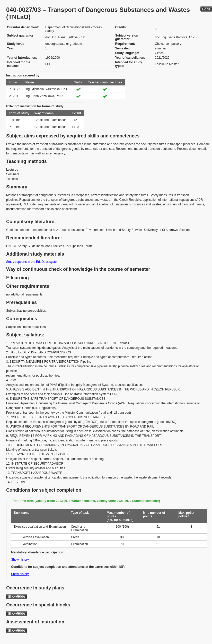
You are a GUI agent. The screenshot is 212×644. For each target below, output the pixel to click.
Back (206, 9)
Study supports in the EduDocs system (33, 262)
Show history (20, 560)
